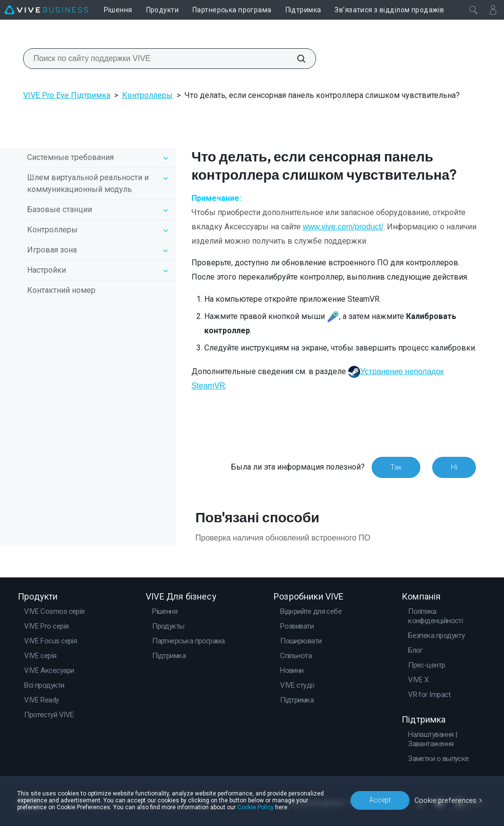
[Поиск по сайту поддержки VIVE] (296, 59)
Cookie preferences (446, 800)
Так (396, 467)
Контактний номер (61, 290)
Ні (454, 467)
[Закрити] (473, 10)
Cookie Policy (255, 807)
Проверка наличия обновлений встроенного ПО (283, 538)
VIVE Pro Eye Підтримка (67, 95)
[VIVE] (46, 10)
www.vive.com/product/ (343, 227)
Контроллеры (147, 95)
